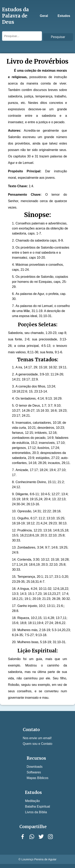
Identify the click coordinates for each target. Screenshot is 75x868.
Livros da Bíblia (36, 812)
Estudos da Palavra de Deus (15, 16)
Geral (44, 16)
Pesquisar (58, 37)
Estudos (64, 16)
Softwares (34, 772)
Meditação (32, 801)
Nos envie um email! (37, 738)
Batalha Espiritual (37, 807)
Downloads (34, 767)
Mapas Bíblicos (37, 778)
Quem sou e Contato (38, 744)
